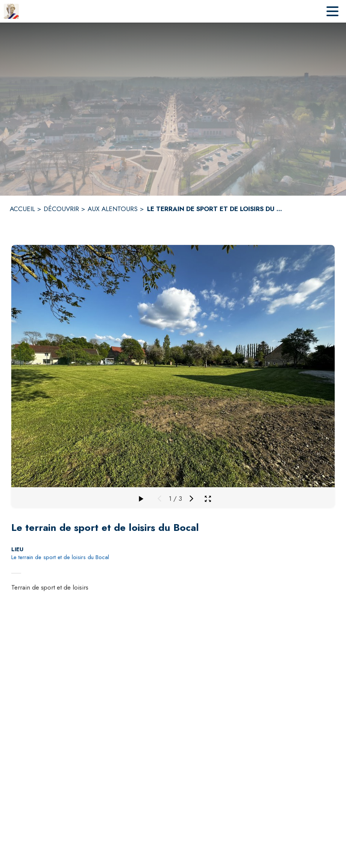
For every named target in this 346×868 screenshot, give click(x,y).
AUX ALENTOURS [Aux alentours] (113, 209)
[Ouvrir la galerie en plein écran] (208, 499)
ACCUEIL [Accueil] (22, 209)
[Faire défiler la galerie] (141, 499)
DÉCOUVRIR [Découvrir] (61, 209)
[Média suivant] (191, 499)
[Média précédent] (159, 499)
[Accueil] (11, 11)
